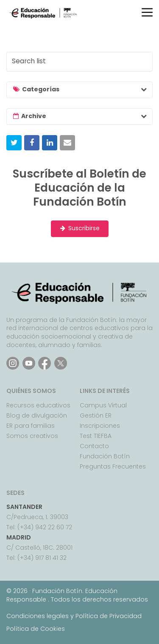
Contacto (94, 446)
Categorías (41, 89)
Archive (34, 116)
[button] (14, 143)
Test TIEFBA (96, 436)
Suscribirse (80, 228)
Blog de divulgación (37, 415)
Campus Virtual (103, 405)
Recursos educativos (38, 405)
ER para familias (31, 426)
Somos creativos (32, 436)
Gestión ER (96, 415)
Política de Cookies (36, 629)
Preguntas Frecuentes (113, 466)
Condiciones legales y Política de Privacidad (74, 616)
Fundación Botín (105, 456)
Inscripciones (100, 426)
